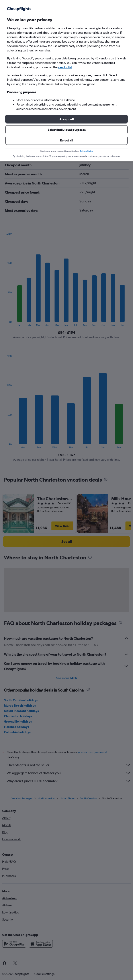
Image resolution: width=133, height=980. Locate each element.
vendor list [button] (65, 67)
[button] (66, 119)
